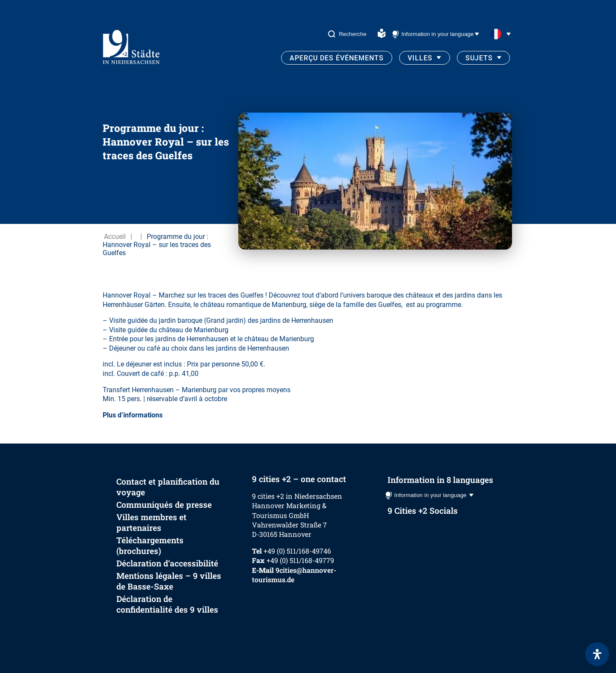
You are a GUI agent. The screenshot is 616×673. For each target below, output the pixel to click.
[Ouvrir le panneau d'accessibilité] (597, 654)
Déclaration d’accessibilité (167, 563)
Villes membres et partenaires (151, 522)
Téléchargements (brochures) (150, 545)
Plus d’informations (133, 415)
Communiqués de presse (164, 505)
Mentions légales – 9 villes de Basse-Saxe (169, 581)
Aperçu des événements (337, 58)
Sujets (479, 58)
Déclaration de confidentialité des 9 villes (167, 604)
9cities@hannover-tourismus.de (294, 575)
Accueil (115, 237)
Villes (420, 58)
